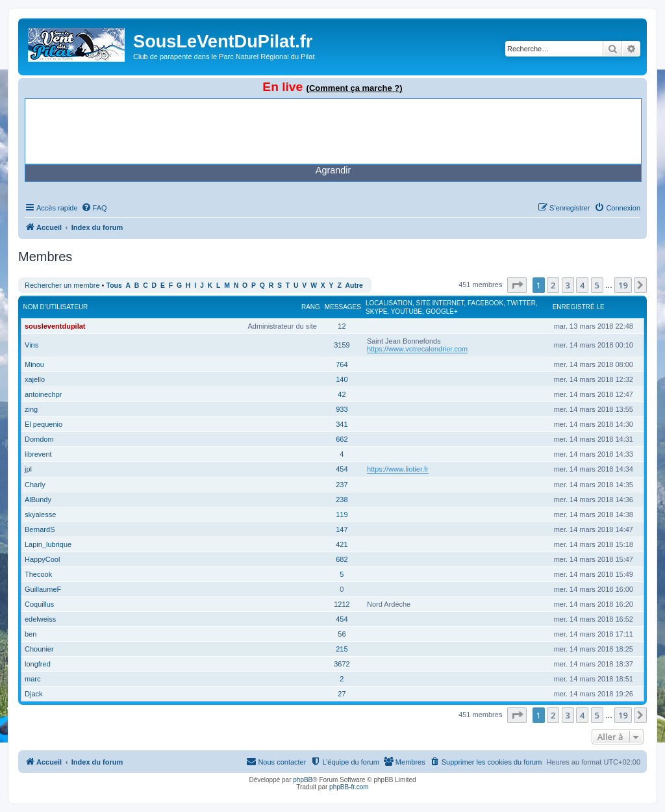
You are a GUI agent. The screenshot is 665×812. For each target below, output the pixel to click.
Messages (343, 307)
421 (342, 544)
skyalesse (40, 514)
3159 (342, 345)
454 (342, 469)
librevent (38, 454)
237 (342, 485)
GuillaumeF (43, 589)
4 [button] (582, 285)
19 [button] (623, 285)
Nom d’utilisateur (56, 307)
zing (31, 409)
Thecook (38, 574)
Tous (114, 285)
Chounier (39, 649)
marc (32, 679)
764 (342, 364)
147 (342, 529)
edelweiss (40, 619)
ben (31, 634)
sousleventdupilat (55, 326)
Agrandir (333, 170)
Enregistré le (579, 307)
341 (342, 424)
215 (342, 649)
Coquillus (39, 604)
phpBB (303, 780)
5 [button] (597, 285)
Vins (31, 345)
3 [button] (568, 285)
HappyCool (42, 559)
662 (342, 439)
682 (342, 559)
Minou (34, 364)
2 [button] (553, 285)
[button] (517, 285)
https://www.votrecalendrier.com (417, 349)
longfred (38, 664)
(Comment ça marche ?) (355, 88)
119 (342, 514)
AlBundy (38, 500)
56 (342, 634)
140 (342, 379)
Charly (35, 485)
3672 (342, 664)
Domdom (39, 439)
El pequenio (44, 424)
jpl (28, 469)
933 (342, 409)
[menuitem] (94, 208)
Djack (34, 694)
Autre (354, 285)
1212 (342, 604)
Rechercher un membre (62, 285)
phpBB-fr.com (349, 787)
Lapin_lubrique (48, 544)
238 (342, 500)
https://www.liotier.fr (398, 469)
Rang (311, 307)
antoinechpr (44, 394)
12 (342, 326)
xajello (35, 379)
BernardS (40, 529)
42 (342, 394)
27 (342, 694)
